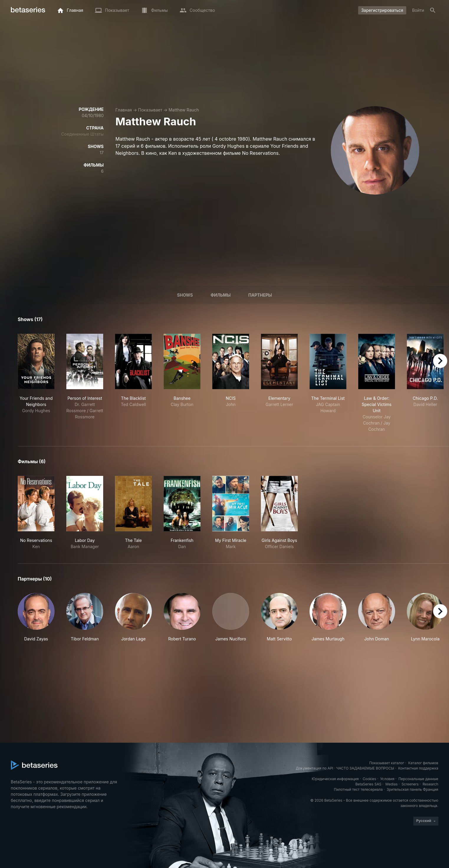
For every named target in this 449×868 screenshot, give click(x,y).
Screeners (410, 784)
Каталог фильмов (423, 763)
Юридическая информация (335, 779)
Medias (391, 784)
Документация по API (314, 768)
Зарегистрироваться (382, 10)
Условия (387, 779)
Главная (124, 110)
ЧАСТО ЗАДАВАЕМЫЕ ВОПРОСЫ (365, 768)
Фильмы (221, 295)
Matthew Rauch (184, 110)
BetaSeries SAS (369, 784)
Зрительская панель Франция (413, 789)
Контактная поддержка (418, 768)
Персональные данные (418, 779)
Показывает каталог (387, 763)
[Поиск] (433, 10)
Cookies (369, 779)
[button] (36, 617)
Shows (185, 295)
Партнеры (260, 295)
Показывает (150, 110)
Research (431, 784)
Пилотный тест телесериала (358, 789)
